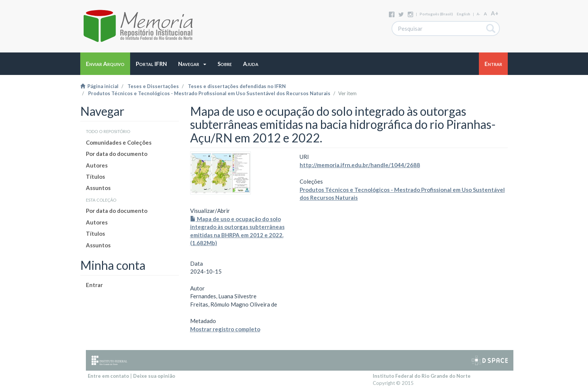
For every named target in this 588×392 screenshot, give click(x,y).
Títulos (95, 177)
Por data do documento (117, 154)
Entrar (94, 285)
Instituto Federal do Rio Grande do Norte (422, 376)
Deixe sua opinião (154, 376)
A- (478, 14)
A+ (495, 13)
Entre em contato (108, 376)
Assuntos (98, 188)
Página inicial (99, 86)
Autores (97, 165)
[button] (192, 64)
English (463, 14)
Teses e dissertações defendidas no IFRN (237, 86)
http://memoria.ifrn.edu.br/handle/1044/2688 (360, 165)
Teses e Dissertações (153, 86)
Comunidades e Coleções (119, 142)
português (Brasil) (436, 14)
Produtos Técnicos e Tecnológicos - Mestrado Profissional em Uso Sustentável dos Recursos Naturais (209, 93)
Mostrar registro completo (225, 329)
